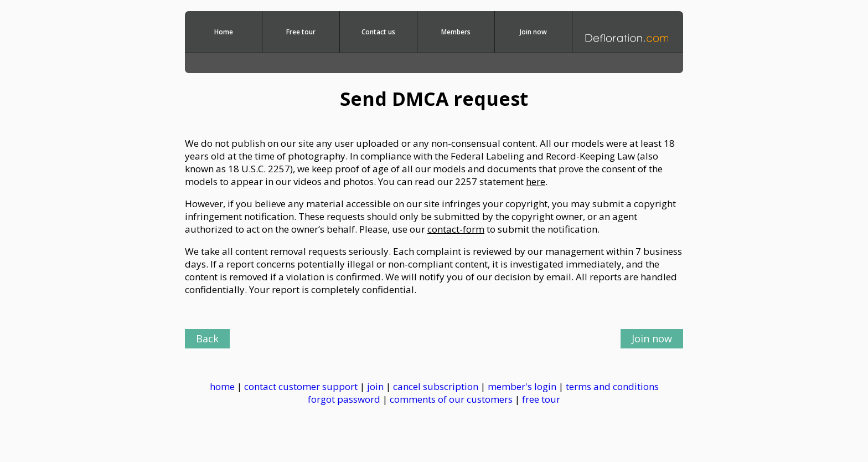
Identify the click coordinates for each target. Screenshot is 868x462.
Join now (533, 32)
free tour (541, 399)
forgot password (344, 399)
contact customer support (301, 386)
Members (456, 32)
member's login (522, 386)
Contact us (378, 32)
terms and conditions (612, 386)
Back (207, 338)
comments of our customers (451, 399)
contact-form (456, 229)
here (536, 181)
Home (224, 32)
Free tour (301, 32)
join (375, 386)
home (222, 386)
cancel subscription (437, 386)
